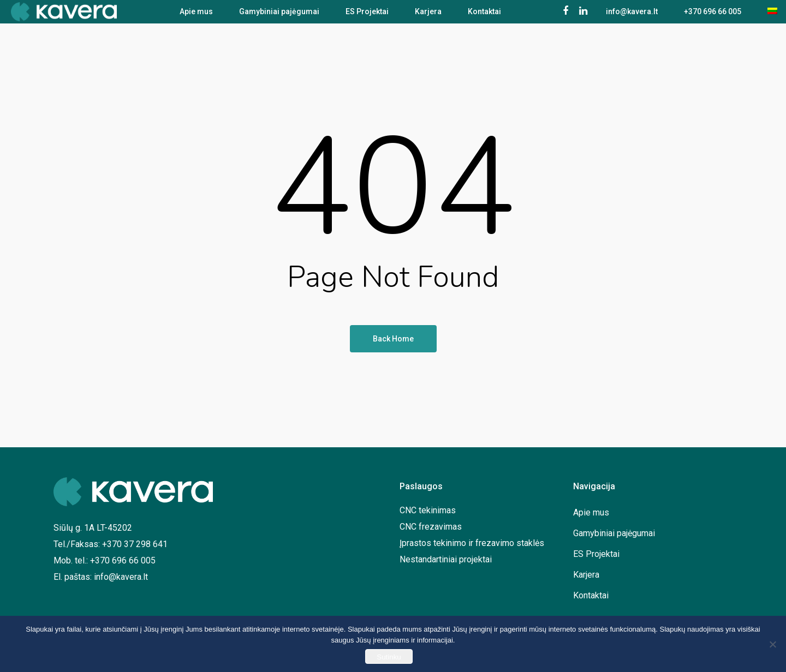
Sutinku (389, 657)
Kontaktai (484, 15)
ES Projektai (367, 15)
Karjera (428, 15)
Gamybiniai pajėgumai (279, 15)
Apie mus (196, 15)
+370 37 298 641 (135, 544)
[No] (772, 644)
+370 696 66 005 (713, 15)
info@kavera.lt (632, 15)
